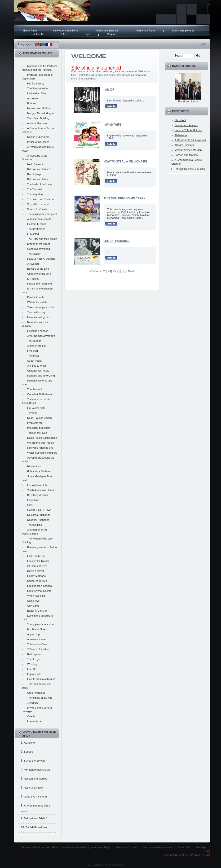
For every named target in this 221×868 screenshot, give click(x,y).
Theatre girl (34, 659)
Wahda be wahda (37, 302)
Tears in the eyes (37, 433)
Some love (33, 601)
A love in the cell (37, 346)
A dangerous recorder (40, 219)
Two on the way (36, 312)
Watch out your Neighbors (42, 453)
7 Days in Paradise (38, 649)
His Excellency (36, 83)
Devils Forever (36, 571)
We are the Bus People (41, 443)
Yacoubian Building (38, 118)
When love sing (36, 596)
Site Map (201, 847)
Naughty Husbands (38, 520)
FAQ (64, 34)
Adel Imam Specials (107, 31)
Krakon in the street (38, 244)
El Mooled (33, 234)
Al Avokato (33, 264)
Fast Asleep (34, 174)
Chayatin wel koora (38, 371)
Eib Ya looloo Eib (37, 485)
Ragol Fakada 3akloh (40, 418)
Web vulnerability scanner (158, 847)
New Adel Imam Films (66, 31)
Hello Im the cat (36, 556)
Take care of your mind (40, 307)
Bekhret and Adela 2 (39, 169)
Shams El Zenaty (37, 209)
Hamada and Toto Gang (41, 376)
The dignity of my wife (40, 698)
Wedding (32, 664)
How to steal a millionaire (42, 679)
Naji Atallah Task (37, 93)
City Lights (33, 606)
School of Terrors (37, 581)
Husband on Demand (40, 284)
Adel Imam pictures (183, 31)
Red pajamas (35, 654)
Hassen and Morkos (39, 108)
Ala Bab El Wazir (37, 366)
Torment (32, 413)
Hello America (35, 164)
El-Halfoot (33, 279)
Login (87, 34)
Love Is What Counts (39, 591)
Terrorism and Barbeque (41, 199)
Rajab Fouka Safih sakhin (42, 438)
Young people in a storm (41, 624)
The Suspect (35, 389)
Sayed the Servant (38, 204)
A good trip (33, 634)
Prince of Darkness (38, 142)
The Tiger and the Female (42, 239)
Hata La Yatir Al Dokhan (41, 259)
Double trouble (36, 297)
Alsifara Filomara (37, 123)
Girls (30, 505)
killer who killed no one (40, 448)
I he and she (34, 721)
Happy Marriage (36, 576)
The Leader (34, 254)
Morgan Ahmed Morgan (41, 113)
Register (112, 34)
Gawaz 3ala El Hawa (39, 510)
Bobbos (32, 103)
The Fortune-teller (38, 88)
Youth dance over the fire (42, 490)
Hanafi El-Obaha (37, 224)
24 (109, 271)
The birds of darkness (40, 184)
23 (105, 271)
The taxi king (35, 525)
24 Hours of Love (37, 566)
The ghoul (33, 356)
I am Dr (31, 669)
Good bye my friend (39, 249)
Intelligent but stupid (39, 428)
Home (203, 44)
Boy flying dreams (38, 495)
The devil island (36, 229)
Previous (95, 271)
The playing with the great (42, 214)
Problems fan (35, 423)
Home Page (30, 31)
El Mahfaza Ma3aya (39, 471)
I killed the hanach (38, 331)
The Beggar (34, 341)
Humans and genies (39, 317)
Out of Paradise (36, 693)
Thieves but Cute (37, 644)
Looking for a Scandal (40, 586)
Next (131, 271)
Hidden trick (34, 466)
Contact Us (38, 34)
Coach (31, 716)
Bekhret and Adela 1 (39, 179)
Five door (33, 351)
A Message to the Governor (190, 140)
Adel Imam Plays (145, 31)
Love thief (33, 500)
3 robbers (33, 703)
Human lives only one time (190, 169)
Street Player (35, 361)
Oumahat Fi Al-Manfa (40, 394)
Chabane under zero (39, 274)
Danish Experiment (38, 137)
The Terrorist (35, 189)
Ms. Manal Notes (37, 629)
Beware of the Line (38, 269)
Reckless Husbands (39, 515)
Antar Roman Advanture (41, 336)
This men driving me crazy (125, 198)
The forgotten (35, 194)
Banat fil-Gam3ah (37, 611)
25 (114, 271)
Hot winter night (36, 408)
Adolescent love (36, 639)
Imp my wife (34, 674)
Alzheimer (33, 98)
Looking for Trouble (38, 561)
